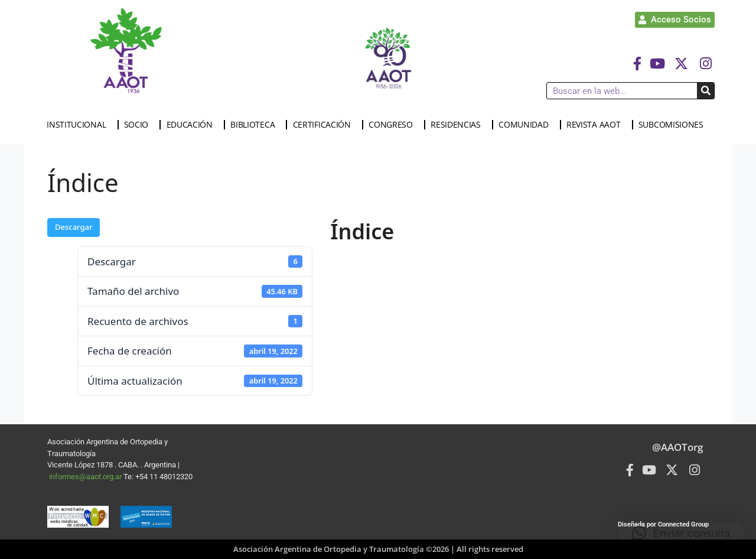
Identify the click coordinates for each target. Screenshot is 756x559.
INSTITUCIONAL (79, 125)
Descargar (74, 227)
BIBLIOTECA (255, 125)
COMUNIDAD (526, 125)
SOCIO (139, 125)
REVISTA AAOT (596, 125)
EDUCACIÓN (193, 125)
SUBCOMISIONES (674, 125)
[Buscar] (706, 91)
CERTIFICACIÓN (325, 125)
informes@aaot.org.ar (86, 477)
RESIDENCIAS (459, 125)
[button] (681, 533)
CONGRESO (394, 125)
